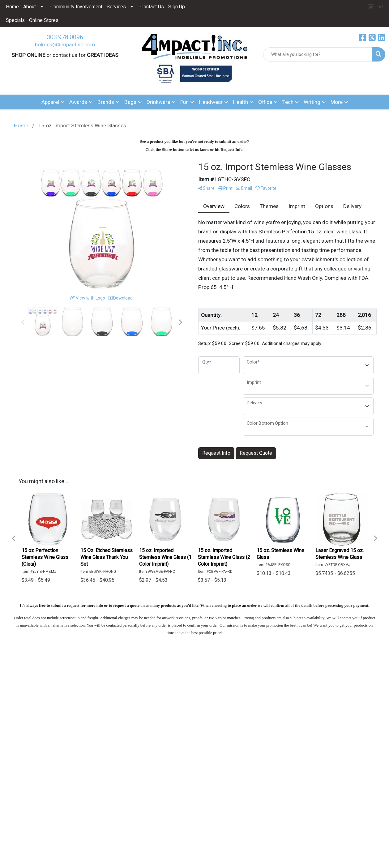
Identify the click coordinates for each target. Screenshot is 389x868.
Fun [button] (184, 102)
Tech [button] (288, 102)
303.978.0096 (65, 37)
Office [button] (265, 102)
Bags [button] (130, 102)
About (30, 7)
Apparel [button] (50, 102)
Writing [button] (312, 102)
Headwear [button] (211, 102)
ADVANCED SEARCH (46, 705)
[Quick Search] (318, 54)
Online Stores (44, 20)
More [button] (337, 102)
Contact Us (152, 7)
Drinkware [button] (158, 102)
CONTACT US (38, 713)
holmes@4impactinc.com (65, 45)
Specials (15, 20)
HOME (29, 687)
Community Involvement (76, 7)
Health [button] (240, 102)
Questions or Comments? (52, 726)
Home (12, 7)
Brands (106, 102)
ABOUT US (34, 696)
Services (116, 7)
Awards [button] (78, 102)
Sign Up (177, 7)
